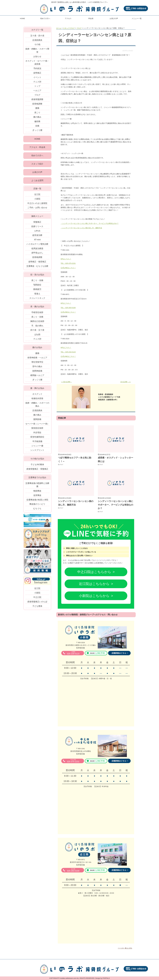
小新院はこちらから (94, 596)
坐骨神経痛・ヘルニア (37, 359)
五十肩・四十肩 (37, 36)
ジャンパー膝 (37, 447)
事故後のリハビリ (37, 505)
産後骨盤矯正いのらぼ (37, 603)
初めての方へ (45, 18)
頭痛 (37, 126)
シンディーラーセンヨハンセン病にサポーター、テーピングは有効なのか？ (115, 505)
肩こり (37, 113)
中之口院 (37, 598)
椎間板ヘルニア (37, 376)
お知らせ (37, 57)
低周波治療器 (37, 250)
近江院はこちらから (94, 584)
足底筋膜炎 (37, 40)
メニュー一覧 (137, 18)
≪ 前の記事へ (66, 382)
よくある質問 (37, 182)
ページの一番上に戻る (125, 948)
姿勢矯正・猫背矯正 (37, 263)
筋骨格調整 (37, 104)
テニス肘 (37, 82)
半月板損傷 (37, 443)
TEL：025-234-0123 (68, 352)
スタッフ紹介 (37, 165)
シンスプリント (37, 451)
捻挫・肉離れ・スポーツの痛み (37, 406)
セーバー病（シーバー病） (37, 425)
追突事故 (37, 497)
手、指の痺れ (37, 327)
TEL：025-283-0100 (68, 308)
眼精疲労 (37, 290)
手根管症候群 (37, 314)
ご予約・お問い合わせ (37, 209)
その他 (37, 44)
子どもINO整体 (37, 466)
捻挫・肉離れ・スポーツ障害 (37, 50)
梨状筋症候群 (37, 429)
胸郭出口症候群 (37, 322)
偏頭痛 (37, 121)
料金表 (91, 18)
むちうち (37, 510)
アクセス (68, 18)
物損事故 (37, 492)
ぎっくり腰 (37, 130)
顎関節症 (37, 286)
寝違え (37, 295)
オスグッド (37, 395)
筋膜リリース (37, 228)
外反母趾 (37, 434)
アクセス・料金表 (37, 148)
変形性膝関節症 (37, 438)
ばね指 (37, 336)
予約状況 (37, 68)
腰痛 (37, 108)
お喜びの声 (114, 18)
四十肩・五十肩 (37, 331)
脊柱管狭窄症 (37, 363)
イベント (37, 77)
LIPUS (37, 232)
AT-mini (37, 241)
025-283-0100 (73, 870)
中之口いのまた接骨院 (37, 204)
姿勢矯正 (37, 73)
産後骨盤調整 (37, 99)
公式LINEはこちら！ (68, 268)
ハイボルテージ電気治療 (37, 245)
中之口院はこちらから (94, 572)
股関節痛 (37, 421)
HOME (22, 18)
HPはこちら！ (66, 259)
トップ (37, 86)
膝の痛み (37, 117)
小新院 (37, 200)
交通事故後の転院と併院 (37, 501)
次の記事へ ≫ (126, 382)
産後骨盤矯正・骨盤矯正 (37, 470)
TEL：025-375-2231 (68, 263)
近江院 (37, 196)
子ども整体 (37, 607)
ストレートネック (37, 299)
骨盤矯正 (37, 223)
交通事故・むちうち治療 (37, 267)
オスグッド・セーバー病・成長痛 (37, 63)
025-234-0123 (73, 653)
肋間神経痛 (37, 372)
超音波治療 (37, 236)
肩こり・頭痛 (37, 282)
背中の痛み (37, 368)
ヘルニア (37, 91)
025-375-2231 (73, 761)
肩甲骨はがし (37, 254)
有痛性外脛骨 (37, 400)
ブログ (62, 464)
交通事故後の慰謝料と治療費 (37, 486)
